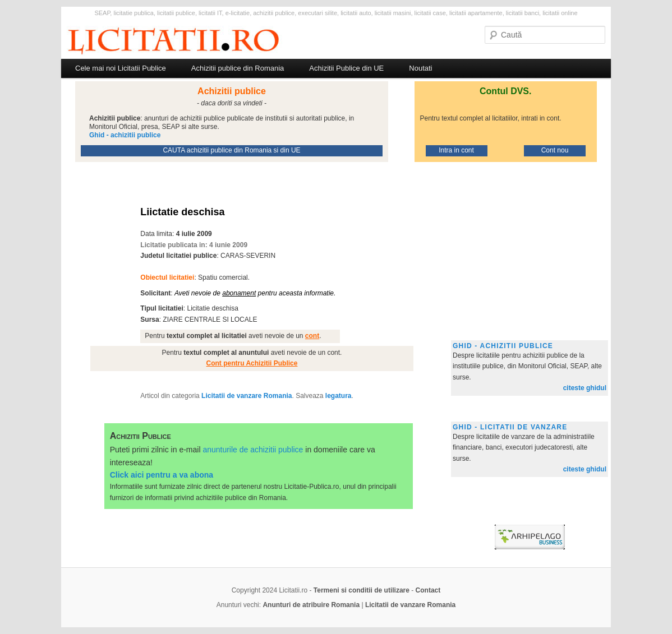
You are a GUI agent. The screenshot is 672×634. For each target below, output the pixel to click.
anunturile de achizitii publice (253, 450)
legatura (339, 396)
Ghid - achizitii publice (503, 346)
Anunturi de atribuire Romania (311, 605)
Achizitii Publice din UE (346, 68)
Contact (428, 590)
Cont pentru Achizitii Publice (252, 363)
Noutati (420, 68)
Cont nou (555, 150)
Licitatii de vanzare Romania (247, 396)
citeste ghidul (585, 388)
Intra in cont (456, 150)
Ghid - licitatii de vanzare (510, 427)
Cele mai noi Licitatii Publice (121, 68)
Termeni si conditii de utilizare (362, 590)
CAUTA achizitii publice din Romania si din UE (231, 150)
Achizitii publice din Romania (238, 68)
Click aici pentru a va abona (162, 475)
